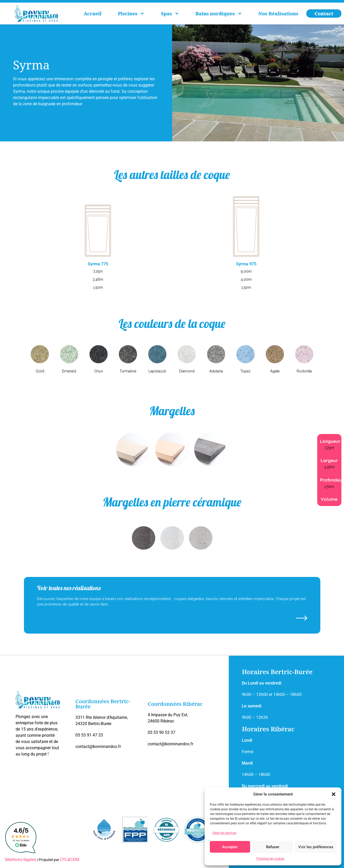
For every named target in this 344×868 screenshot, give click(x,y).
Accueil (93, 14)
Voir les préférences (316, 847)
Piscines (131, 14)
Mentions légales (21, 860)
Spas (170, 14)
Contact (324, 14)
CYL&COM (70, 860)
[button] (334, 794)
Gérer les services (224, 833)
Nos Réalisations (278, 14)
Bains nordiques (219, 14)
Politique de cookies (270, 859)
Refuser (273, 847)
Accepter (230, 847)
